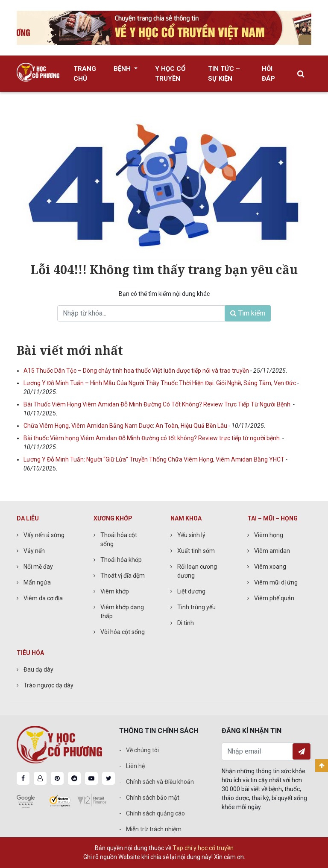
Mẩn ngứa (37, 582)
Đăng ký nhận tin (302, 751)
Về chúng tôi (142, 750)
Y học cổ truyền (170, 74)
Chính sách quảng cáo (155, 813)
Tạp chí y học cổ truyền (203, 848)
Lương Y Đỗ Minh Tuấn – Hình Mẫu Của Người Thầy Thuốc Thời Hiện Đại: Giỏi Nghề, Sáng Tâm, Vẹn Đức (160, 383)
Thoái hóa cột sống (119, 539)
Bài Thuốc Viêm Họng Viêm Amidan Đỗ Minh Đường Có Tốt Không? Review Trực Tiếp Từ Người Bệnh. (158, 404)
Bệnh (123, 69)
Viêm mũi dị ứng (276, 582)
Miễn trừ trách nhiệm (154, 829)
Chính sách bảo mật (153, 798)
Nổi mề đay (38, 567)
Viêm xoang (270, 567)
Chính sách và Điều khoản (160, 782)
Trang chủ (85, 74)
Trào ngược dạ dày (48, 685)
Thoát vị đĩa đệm (123, 576)
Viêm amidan (272, 551)
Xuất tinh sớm (196, 551)
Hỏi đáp (268, 74)
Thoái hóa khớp (121, 560)
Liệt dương (191, 591)
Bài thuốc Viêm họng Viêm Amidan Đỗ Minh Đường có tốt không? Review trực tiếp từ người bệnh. (153, 438)
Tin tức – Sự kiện (224, 74)
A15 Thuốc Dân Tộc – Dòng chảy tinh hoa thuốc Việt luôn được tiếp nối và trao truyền (137, 371)
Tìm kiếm (248, 313)
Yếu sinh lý (191, 535)
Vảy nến (34, 551)
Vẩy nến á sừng (44, 535)
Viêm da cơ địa (43, 598)
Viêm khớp (115, 591)
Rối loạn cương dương (197, 571)
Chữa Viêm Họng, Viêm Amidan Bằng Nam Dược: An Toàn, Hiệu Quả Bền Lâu (126, 426)
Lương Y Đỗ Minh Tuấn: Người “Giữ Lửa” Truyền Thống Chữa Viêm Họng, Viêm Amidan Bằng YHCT (155, 459)
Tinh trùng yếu (196, 607)
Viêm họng (269, 535)
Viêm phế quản (274, 598)
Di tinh (186, 623)
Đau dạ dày (38, 669)
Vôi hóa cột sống (123, 632)
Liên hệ (135, 766)
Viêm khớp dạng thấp (122, 612)
